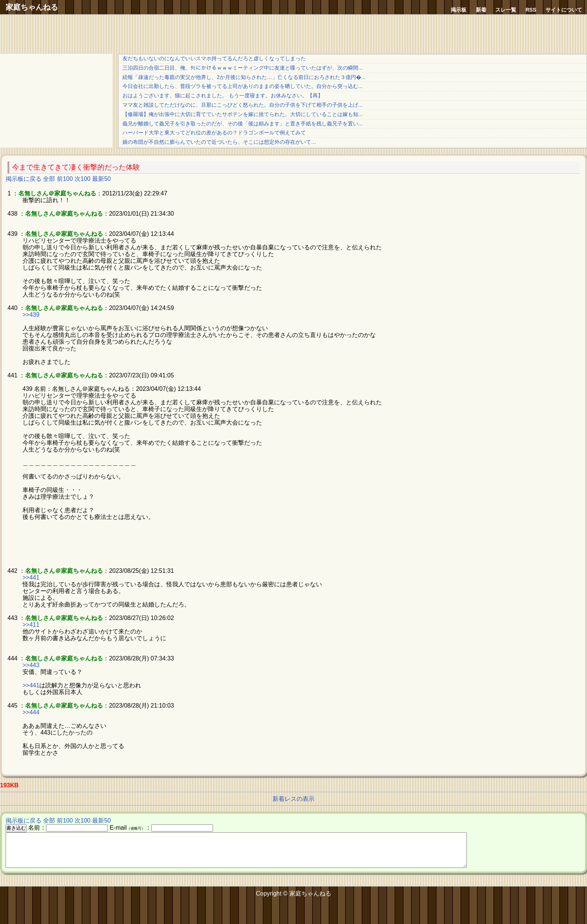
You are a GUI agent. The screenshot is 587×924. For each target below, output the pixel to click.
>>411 (31, 625)
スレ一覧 (506, 10)
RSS (531, 10)
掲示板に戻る (24, 179)
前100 (65, 179)
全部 (49, 179)
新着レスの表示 (293, 799)
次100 (83, 179)
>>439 (31, 315)
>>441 (31, 577)
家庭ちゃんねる (32, 7)
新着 (481, 10)
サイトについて (564, 10)
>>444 (31, 712)
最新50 (101, 179)
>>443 (31, 665)
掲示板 (459, 10)
